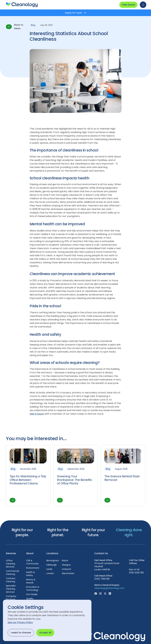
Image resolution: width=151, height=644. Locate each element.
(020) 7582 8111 (102, 579)
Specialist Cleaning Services (11, 589)
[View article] (28, 476)
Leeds (49, 569)
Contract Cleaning (11, 580)
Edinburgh (52, 565)
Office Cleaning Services (10, 564)
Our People (32, 594)
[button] (142, 5)
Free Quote (128, 5)
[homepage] (22, 5)
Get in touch (37, 414)
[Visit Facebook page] (96, 594)
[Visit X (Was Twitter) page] (105, 594)
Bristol (65, 561)
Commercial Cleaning (12, 573)
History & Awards (31, 581)
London (50, 573)
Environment (33, 568)
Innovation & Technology (33, 588)
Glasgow (66, 565)
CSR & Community (32, 562)
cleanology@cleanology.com (109, 588)
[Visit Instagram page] (100, 594)
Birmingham (53, 561)
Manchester (68, 573)
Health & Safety (31, 574)
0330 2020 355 (136, 573)
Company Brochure (11, 598)
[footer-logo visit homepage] (114, 636)
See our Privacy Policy (20, 622)
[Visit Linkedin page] (110, 594)
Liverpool (66, 569)
